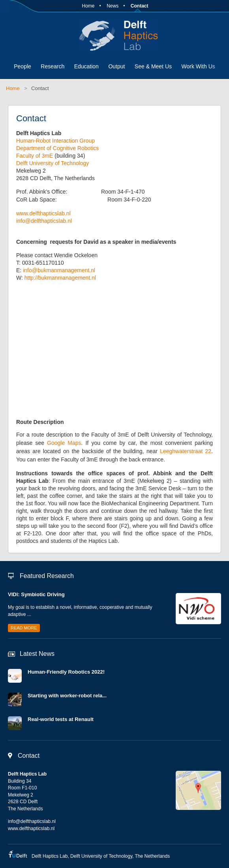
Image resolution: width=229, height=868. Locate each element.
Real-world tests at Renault (61, 719)
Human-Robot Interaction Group (55, 141)
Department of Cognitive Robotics (57, 148)
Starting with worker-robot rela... (67, 696)
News (113, 6)
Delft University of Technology (53, 163)
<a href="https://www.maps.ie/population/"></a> (110, 353)
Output (116, 66)
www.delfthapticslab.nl (43, 213)
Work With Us (198, 66)
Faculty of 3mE (35, 156)
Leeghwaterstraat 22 (186, 451)
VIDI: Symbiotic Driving (36, 594)
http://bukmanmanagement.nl (60, 278)
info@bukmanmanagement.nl (59, 270)
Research (53, 66)
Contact (140, 6)
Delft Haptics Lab (114, 36)
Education (86, 66)
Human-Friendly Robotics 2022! (66, 672)
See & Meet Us (153, 66)
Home (88, 6)
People (23, 66)
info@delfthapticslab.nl (44, 221)
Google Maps (64, 443)
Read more (24, 628)
